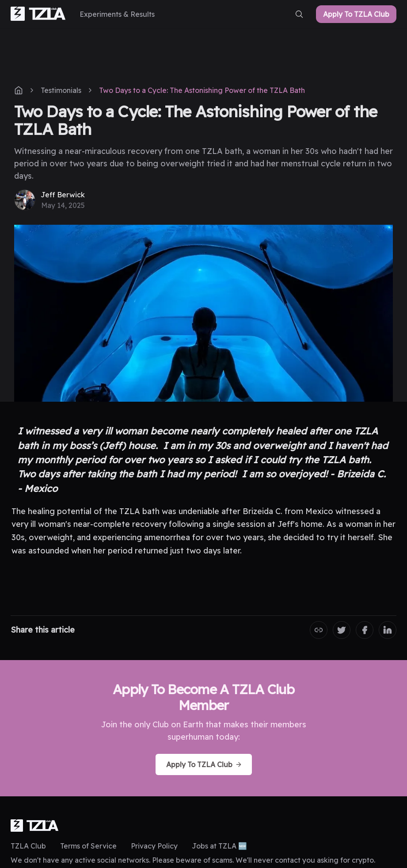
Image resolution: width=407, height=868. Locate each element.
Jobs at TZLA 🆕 (219, 846)
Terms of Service (88, 846)
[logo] (34, 826)
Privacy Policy (154, 846)
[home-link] (38, 14)
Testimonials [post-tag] (61, 90)
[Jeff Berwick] (49, 200)
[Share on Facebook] (365, 630)
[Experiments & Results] (117, 14)
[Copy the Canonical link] (319, 630)
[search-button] (299, 14)
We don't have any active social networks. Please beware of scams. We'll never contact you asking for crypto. (193, 860)
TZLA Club (28, 846)
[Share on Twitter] (342, 630)
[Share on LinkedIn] (388, 630)
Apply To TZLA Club (356, 14)
